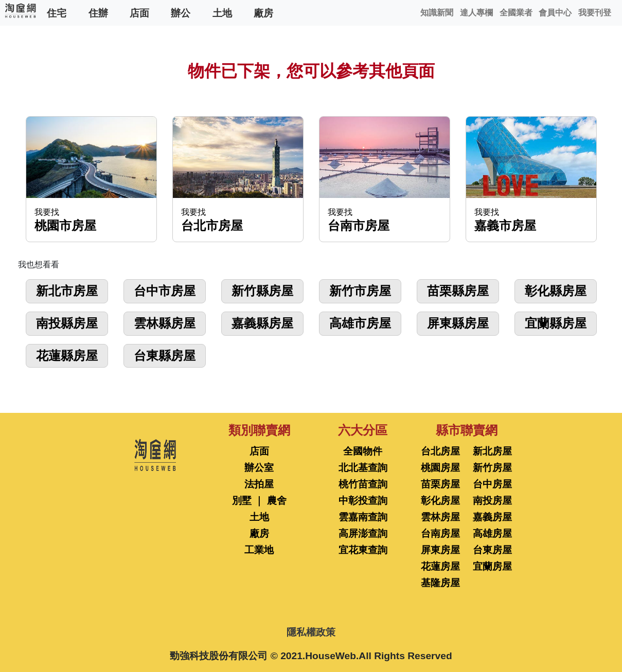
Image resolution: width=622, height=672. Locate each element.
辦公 (181, 13)
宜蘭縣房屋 (556, 323)
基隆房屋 (440, 583)
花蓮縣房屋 (67, 356)
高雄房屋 (492, 533)
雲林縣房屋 (165, 323)
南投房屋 (492, 501)
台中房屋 (492, 484)
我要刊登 (595, 13)
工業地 (259, 550)
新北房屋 (492, 451)
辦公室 (259, 468)
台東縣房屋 (165, 356)
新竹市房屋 (360, 291)
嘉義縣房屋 (262, 323)
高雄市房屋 (360, 323)
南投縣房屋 (67, 323)
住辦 (98, 13)
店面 (139, 13)
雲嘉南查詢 (363, 517)
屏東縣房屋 (458, 323)
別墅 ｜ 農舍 (259, 501)
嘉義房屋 (492, 517)
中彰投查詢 (363, 501)
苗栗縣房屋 (458, 291)
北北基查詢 (363, 468)
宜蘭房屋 (492, 566)
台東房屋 (492, 550)
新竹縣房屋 (262, 291)
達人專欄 (476, 13)
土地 (222, 13)
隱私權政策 (311, 632)
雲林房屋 (440, 517)
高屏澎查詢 (363, 533)
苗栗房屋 (440, 484)
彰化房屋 (440, 501)
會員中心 (555, 13)
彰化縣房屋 (556, 291)
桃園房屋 (440, 468)
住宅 (57, 13)
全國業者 (516, 13)
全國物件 (363, 451)
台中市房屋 (165, 291)
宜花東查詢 (363, 550)
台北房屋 (440, 451)
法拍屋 (259, 484)
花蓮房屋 (440, 566)
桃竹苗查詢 (363, 484)
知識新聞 (437, 13)
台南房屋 (440, 533)
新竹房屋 (492, 468)
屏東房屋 (440, 550)
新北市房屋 (67, 291)
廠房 (263, 13)
